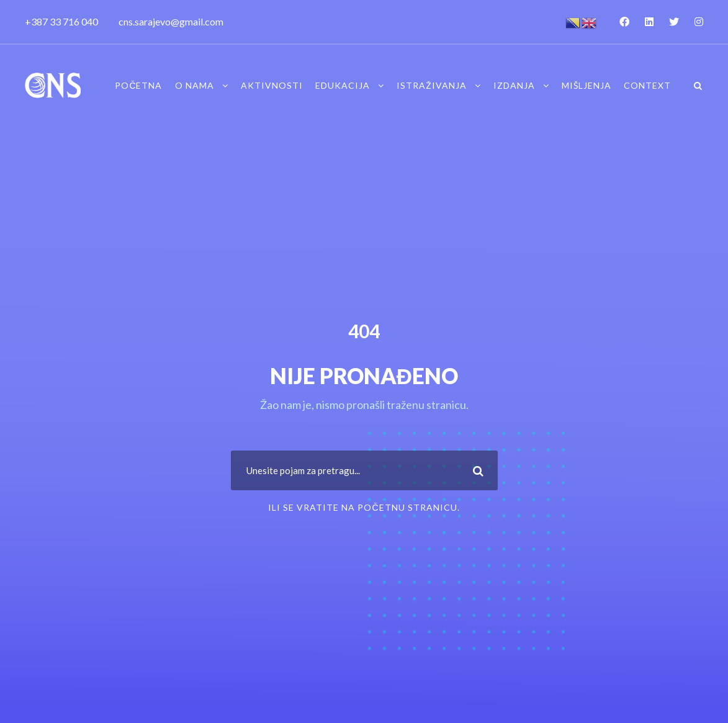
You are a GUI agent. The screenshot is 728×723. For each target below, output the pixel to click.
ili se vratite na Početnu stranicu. (364, 507)
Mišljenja (586, 85)
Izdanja (514, 85)
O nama (195, 85)
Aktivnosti (272, 85)
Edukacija (343, 85)
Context (647, 85)
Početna (138, 85)
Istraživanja (432, 85)
